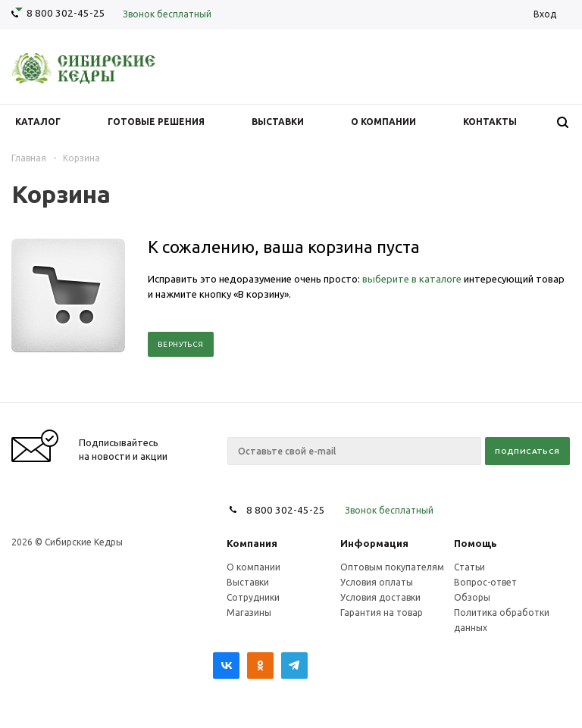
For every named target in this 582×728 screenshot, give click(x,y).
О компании (253, 567)
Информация (374, 544)
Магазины (249, 612)
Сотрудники (253, 597)
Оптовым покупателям (392, 567)
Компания (252, 544)
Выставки (248, 582)
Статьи (469, 567)
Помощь (476, 544)
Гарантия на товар (382, 612)
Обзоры (472, 597)
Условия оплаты (377, 582)
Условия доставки (380, 597)
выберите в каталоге (412, 279)
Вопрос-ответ (485, 582)
